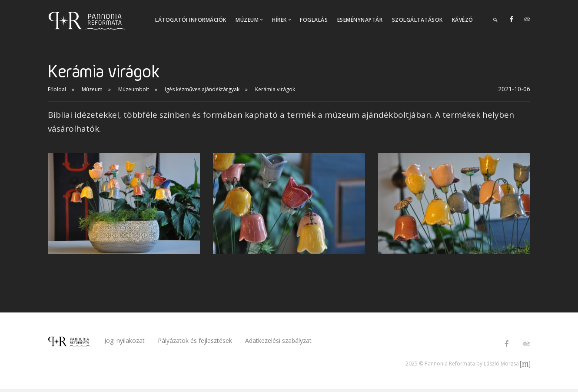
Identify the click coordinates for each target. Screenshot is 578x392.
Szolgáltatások (417, 20)
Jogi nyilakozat (125, 341)
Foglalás (314, 20)
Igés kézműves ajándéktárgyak (202, 89)
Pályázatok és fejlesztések (195, 341)
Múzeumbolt (134, 89)
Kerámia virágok (275, 89)
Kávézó (463, 20)
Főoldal (57, 89)
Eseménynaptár (360, 20)
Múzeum (92, 89)
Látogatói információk (191, 20)
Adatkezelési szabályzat (278, 341)
